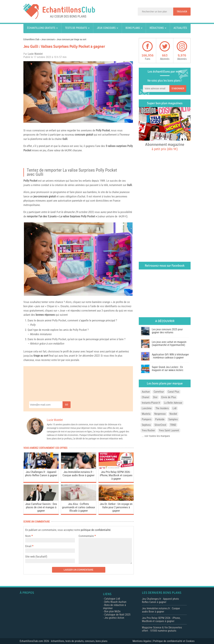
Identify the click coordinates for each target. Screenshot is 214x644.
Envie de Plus (169, 397)
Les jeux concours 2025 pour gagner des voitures (167, 331)
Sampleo (173, 419)
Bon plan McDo (112, 611)
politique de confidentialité (96, 530)
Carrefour (159, 392)
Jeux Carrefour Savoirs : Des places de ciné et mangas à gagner (41, 507)
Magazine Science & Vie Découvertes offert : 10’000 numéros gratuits (162, 629)
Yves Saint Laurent (169, 430)
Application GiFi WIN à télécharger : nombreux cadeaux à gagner (170, 356)
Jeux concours (106, 28)
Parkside (160, 419)
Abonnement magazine (165, 146)
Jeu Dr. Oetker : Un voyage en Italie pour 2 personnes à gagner (116, 507)
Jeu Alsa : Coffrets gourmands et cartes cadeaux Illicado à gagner (78, 507)
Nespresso (160, 414)
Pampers (147, 419)
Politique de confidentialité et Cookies (174, 641)
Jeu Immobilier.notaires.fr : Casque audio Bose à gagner (78, 474)
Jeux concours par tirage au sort (71, 39)
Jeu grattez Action (114, 618)
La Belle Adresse (173, 403)
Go (67, 405)
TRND (173, 425)
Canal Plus (173, 392)
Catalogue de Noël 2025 (117, 615)
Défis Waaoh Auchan (115, 602)
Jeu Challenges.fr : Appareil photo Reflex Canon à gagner (41, 474)
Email (28, 546)
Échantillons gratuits (41, 28)
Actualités (180, 28)
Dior (155, 397)
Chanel (146, 397)
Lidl (175, 408)
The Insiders (162, 408)
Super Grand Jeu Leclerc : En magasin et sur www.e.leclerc (168, 369)
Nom (28, 536)
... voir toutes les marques (156, 436)
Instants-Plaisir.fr (151, 403)
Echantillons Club (31, 39)
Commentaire (87, 536)
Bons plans (133, 28)
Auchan (146, 392)
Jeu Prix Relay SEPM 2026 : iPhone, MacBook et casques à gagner (116, 475)
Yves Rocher (148, 430)
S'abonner (178, 88)
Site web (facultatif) (36, 557)
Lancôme (147, 408)
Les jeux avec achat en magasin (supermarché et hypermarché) (169, 343)
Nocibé (173, 414)
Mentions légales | (143, 641)
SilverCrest (160, 425)
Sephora (146, 425)
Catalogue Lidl (112, 599)
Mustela (146, 414)
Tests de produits (76, 28)
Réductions (157, 28)
